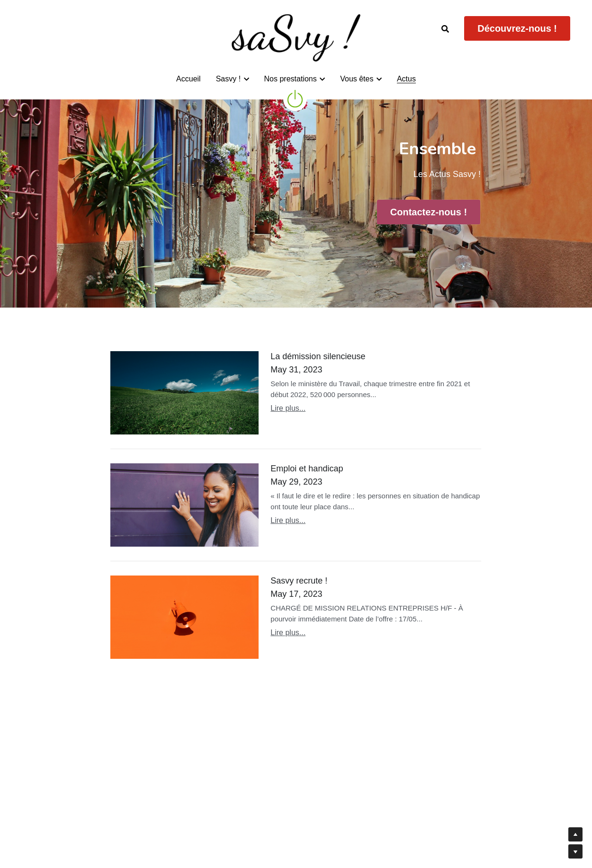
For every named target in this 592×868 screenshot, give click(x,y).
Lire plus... (288, 408)
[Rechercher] (445, 29)
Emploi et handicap (307, 469)
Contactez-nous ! (429, 212)
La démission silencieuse (318, 356)
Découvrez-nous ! (517, 28)
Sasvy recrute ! (299, 581)
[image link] (295, 98)
